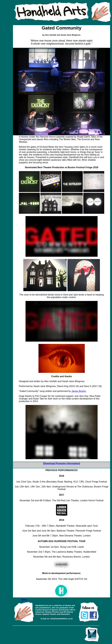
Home (24, 599)
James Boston (79, 391)
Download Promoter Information (62, 463)
